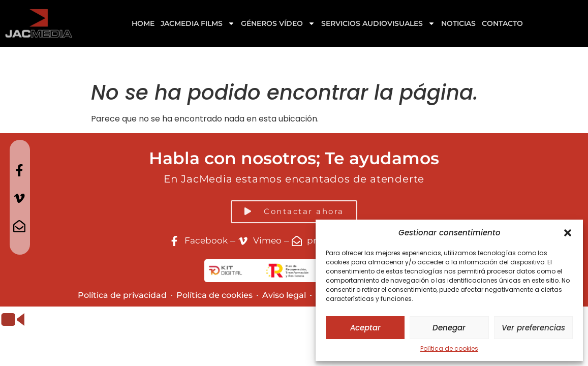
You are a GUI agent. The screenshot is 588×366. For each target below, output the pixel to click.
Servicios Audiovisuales (378, 23)
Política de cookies (449, 348)
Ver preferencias (533, 328)
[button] (568, 233)
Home (143, 23)
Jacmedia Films (198, 23)
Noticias (458, 23)
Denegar (449, 328)
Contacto (502, 23)
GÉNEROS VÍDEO (278, 23)
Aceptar (365, 328)
